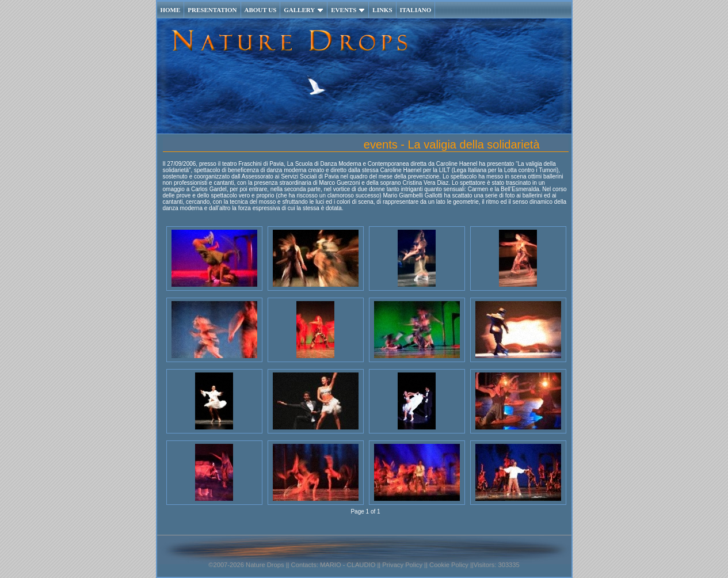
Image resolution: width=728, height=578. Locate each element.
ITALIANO (416, 10)
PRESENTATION (212, 10)
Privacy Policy (401, 565)
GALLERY (304, 10)
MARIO (331, 565)
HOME (171, 10)
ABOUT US (261, 10)
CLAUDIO (361, 565)
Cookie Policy (449, 565)
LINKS (382, 10)
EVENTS (348, 10)
